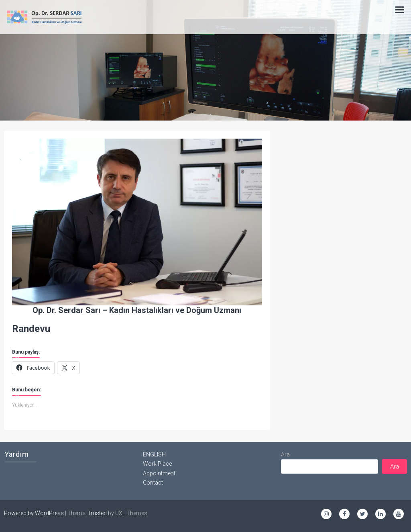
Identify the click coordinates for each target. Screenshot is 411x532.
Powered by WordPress (34, 513)
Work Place (157, 464)
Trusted (97, 513)
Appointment (159, 473)
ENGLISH (154, 454)
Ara (285, 454)
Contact (153, 483)
